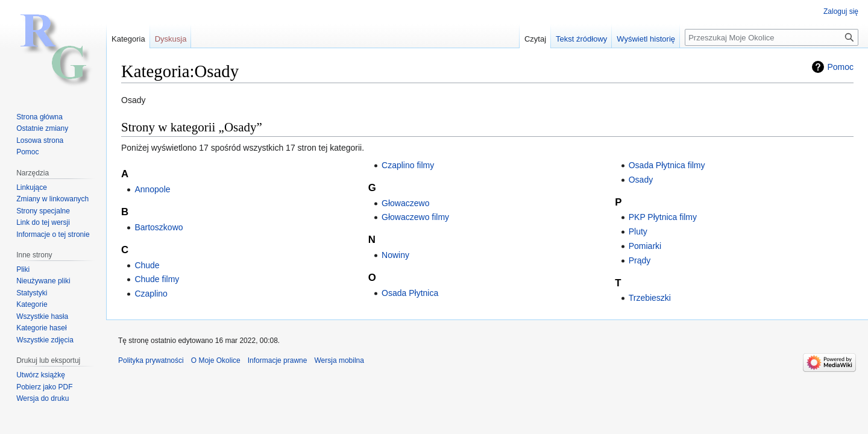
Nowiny (395, 255)
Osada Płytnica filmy (667, 165)
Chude (147, 265)
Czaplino (151, 294)
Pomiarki (645, 246)
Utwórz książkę (41, 375)
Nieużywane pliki (43, 281)
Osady (641, 180)
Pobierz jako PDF (44, 387)
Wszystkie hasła (42, 316)
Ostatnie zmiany (42, 128)
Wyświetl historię (646, 39)
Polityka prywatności (151, 360)
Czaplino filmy (408, 165)
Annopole (152, 189)
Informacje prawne (278, 360)
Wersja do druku (42, 398)
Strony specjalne (43, 211)
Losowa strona (40, 140)
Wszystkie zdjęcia (45, 340)
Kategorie (32, 304)
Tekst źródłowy (581, 39)
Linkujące (32, 187)
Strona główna (39, 117)
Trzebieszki (650, 298)
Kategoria (128, 39)
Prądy (640, 260)
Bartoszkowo (159, 227)
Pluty (638, 231)
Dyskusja (171, 39)
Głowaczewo (405, 203)
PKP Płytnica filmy (663, 217)
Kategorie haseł (41, 328)
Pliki (23, 269)
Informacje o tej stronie (53, 234)
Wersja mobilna (339, 360)
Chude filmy (157, 279)
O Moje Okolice (216, 360)
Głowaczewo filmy (415, 217)
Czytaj (535, 39)
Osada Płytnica (410, 293)
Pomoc (840, 67)
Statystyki (32, 293)
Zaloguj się (841, 11)
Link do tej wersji (43, 222)
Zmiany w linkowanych (52, 199)
